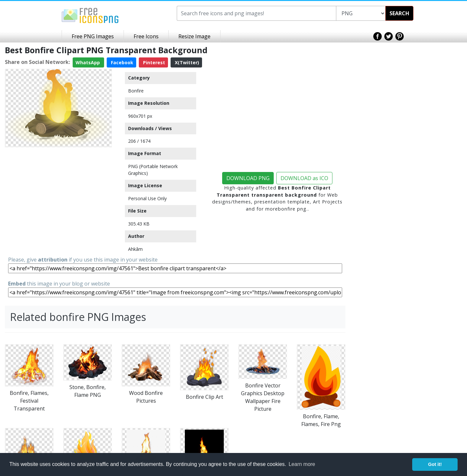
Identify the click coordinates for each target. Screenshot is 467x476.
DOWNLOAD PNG (248, 178)
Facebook (121, 62)
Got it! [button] (435, 464)
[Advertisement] (58, 190)
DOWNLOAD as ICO (304, 178)
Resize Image (194, 36)
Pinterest (153, 62)
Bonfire (136, 91)
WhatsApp (88, 62)
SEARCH (399, 13)
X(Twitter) (186, 62)
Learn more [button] (302, 464)
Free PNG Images (93, 36)
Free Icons (146, 36)
